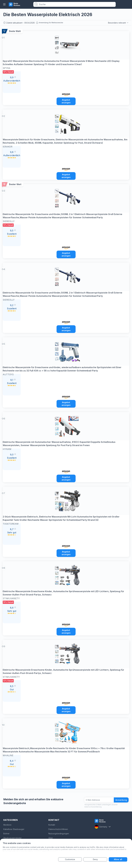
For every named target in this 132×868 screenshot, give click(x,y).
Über (51, 838)
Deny (95, 859)
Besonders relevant (118, 23)
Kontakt (52, 825)
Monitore (7, 825)
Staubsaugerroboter (13, 838)
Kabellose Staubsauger (14, 829)
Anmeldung (121, 800)
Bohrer (6, 834)
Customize (70, 859)
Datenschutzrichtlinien (58, 829)
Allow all (118, 859)
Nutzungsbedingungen (59, 834)
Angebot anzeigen (66, 101)
